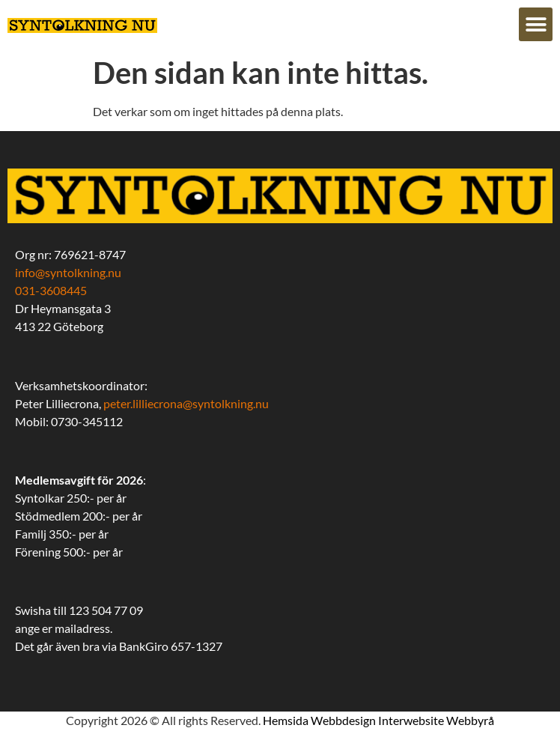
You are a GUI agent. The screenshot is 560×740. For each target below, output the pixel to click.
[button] (536, 24)
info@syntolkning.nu (68, 272)
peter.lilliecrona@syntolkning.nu (186, 403)
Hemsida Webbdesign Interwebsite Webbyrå (378, 720)
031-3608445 (51, 290)
